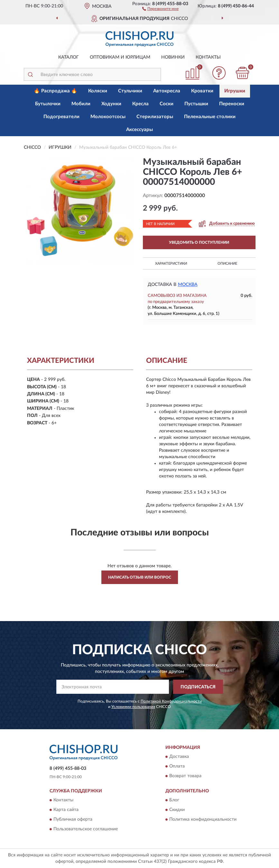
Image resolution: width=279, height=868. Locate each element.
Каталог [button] (69, 57)
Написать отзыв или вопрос (140, 577)
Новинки (173, 57)
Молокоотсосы (108, 117)
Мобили (81, 104)
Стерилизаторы (155, 117)
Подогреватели (61, 117)
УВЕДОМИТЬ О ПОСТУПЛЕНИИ (199, 242)
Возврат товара (185, 776)
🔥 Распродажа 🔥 (56, 91)
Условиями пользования (133, 707)
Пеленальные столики (210, 117)
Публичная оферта (73, 820)
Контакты (208, 57)
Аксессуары (139, 130)
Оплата (177, 766)
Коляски (98, 91)
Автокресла (167, 91)
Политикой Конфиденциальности (171, 701)
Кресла (140, 104)
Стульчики (130, 91)
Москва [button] (188, 285)
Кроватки (202, 91)
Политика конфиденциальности (203, 820)
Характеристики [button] (171, 264)
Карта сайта (66, 810)
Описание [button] (227, 264)
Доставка (179, 757)
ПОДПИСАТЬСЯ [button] (198, 687)
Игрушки (235, 91)
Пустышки (196, 104)
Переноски (232, 104)
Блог (174, 800)
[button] (160, 8)
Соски (167, 104)
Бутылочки (48, 104)
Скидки (177, 810)
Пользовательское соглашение (86, 829)
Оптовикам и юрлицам (120, 57)
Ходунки (111, 104)
